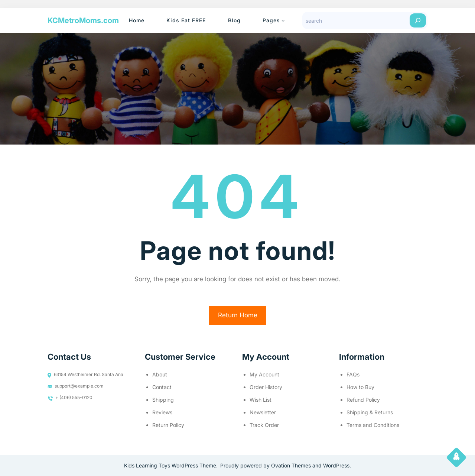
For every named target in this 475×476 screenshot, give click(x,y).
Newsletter (263, 412)
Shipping (163, 400)
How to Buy (360, 387)
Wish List (261, 400)
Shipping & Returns (370, 412)
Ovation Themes (291, 465)
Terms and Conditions (373, 425)
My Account (264, 374)
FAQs (353, 374)
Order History (266, 387)
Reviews (162, 412)
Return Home (238, 315)
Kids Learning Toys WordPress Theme (170, 465)
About (160, 374)
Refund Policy (363, 400)
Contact (162, 387)
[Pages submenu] (283, 20)
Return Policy (168, 425)
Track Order (264, 425)
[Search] (418, 20)
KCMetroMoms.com (83, 20)
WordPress (336, 465)
